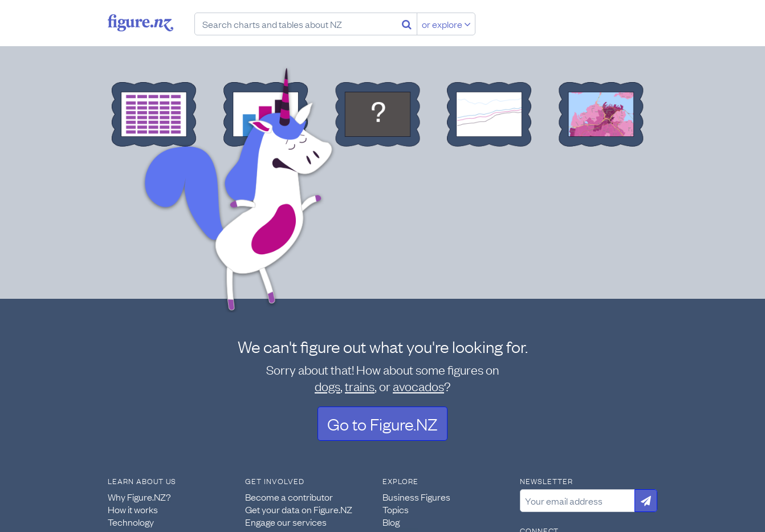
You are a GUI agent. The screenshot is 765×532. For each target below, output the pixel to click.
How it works (133, 509)
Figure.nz (141, 23)
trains (360, 386)
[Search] (407, 24)
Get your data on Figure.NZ (299, 509)
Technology (131, 522)
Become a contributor (289, 497)
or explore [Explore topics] (446, 24)
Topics (396, 509)
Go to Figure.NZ (382, 423)
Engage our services (286, 522)
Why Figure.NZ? (139, 497)
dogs (327, 386)
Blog (391, 522)
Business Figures (416, 497)
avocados (418, 386)
